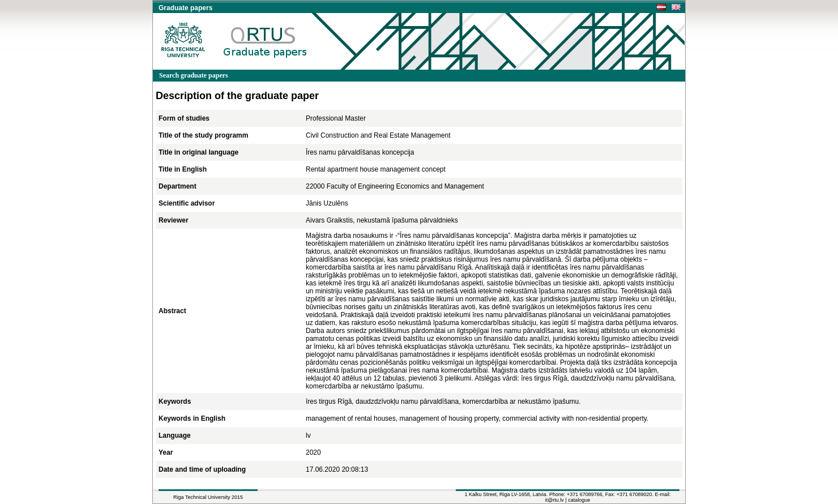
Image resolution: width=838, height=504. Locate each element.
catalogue (579, 500)
